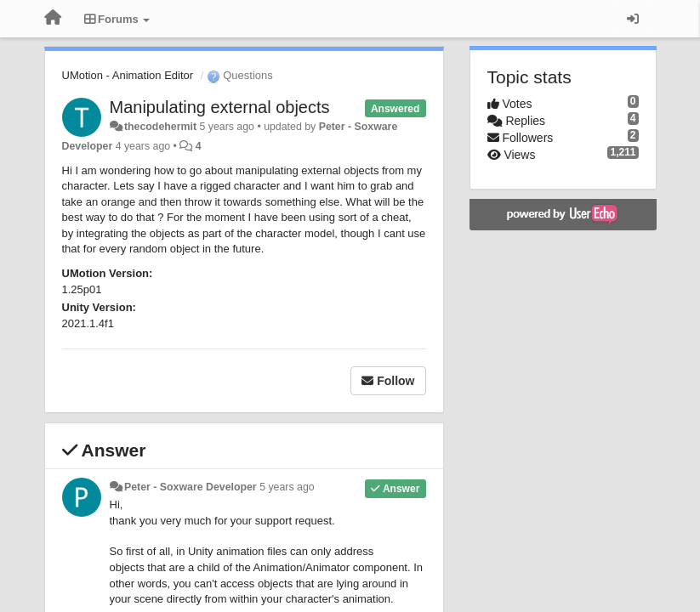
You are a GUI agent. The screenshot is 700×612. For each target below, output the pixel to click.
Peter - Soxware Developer (191, 487)
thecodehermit (160, 127)
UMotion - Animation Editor (128, 75)
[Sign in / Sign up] (633, 19)
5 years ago (287, 487)
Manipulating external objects (220, 107)
